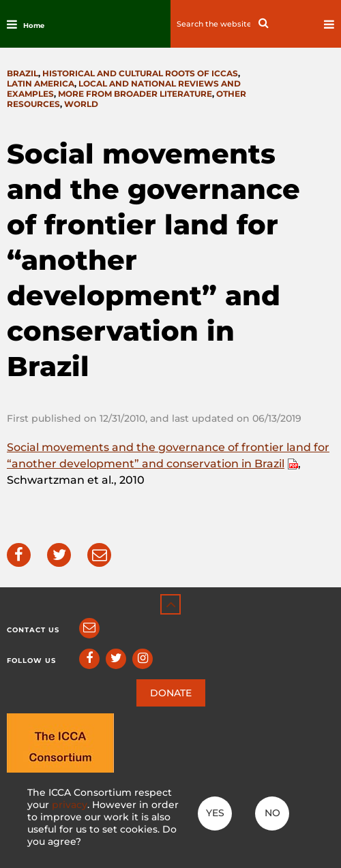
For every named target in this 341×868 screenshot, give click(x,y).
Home (34, 26)
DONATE (171, 693)
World (81, 104)
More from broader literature (135, 94)
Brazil (23, 73)
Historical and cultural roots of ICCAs (140, 73)
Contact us (33, 630)
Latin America (41, 83)
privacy (70, 805)
